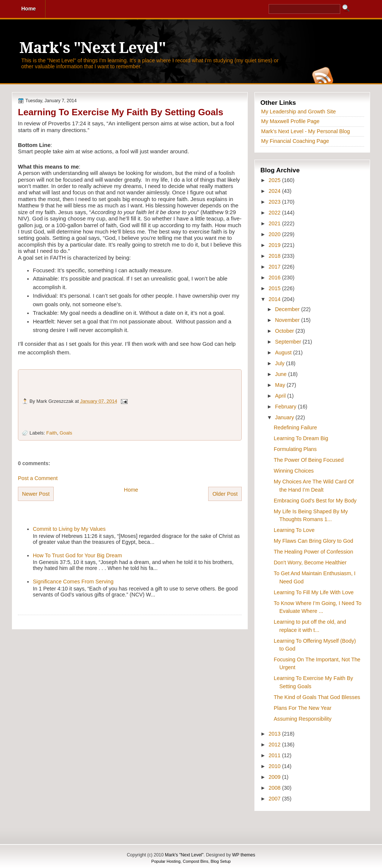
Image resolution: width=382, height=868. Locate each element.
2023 (275, 202)
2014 (275, 299)
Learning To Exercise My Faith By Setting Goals (120, 112)
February (286, 407)
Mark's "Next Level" (93, 48)
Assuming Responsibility (303, 719)
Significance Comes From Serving (73, 582)
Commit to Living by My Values (69, 529)
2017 (275, 267)
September (289, 342)
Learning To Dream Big (301, 438)
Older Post (225, 494)
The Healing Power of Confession (314, 552)
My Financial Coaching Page (295, 141)
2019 (275, 245)
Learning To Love (294, 530)
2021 (275, 223)
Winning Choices (294, 471)
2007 (275, 799)
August (284, 352)
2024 (275, 191)
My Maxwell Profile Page (290, 121)
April (281, 396)
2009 (275, 777)
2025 (275, 180)
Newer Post (36, 494)
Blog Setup (221, 861)
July (280, 363)
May (281, 385)
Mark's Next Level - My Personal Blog (306, 131)
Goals (66, 433)
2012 (275, 745)
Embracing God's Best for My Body (315, 501)
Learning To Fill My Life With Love (314, 592)
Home (131, 490)
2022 (275, 213)
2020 (275, 234)
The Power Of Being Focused (309, 460)
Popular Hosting (166, 861)
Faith (52, 433)
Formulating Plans (295, 449)
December (288, 309)
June (281, 374)
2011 (275, 755)
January (285, 417)
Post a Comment (38, 478)
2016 (275, 278)
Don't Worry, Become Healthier (310, 563)
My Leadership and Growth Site (298, 112)
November (288, 320)
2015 (275, 288)
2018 (275, 256)
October (285, 331)
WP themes (244, 855)
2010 (275, 766)
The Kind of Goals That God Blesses (317, 697)
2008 (275, 788)
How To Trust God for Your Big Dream (77, 555)
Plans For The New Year (303, 708)
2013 (275, 734)
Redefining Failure (295, 427)
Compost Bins (195, 861)
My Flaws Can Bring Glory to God (314, 541)
